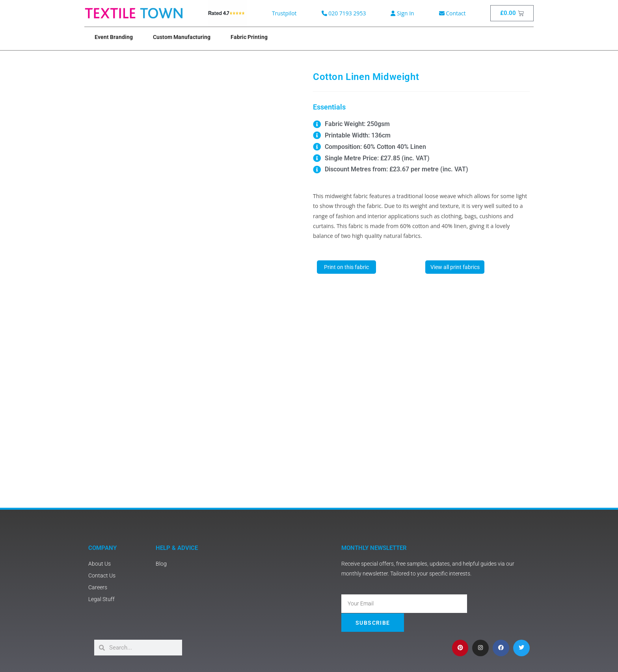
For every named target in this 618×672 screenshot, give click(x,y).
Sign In (402, 13)
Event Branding (114, 37)
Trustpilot (284, 13)
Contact (452, 13)
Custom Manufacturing (182, 37)
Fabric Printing (249, 37)
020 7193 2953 (344, 13)
